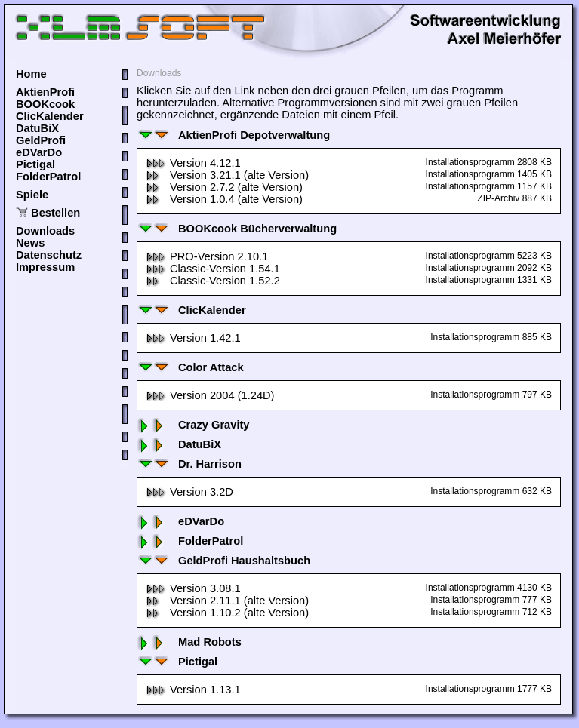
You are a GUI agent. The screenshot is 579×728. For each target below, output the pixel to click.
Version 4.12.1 (193, 163)
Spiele (32, 195)
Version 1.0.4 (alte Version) (224, 199)
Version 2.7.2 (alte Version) (224, 187)
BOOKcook (45, 104)
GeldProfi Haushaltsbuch (223, 561)
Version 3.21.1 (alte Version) (227, 175)
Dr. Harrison (189, 464)
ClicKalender (50, 116)
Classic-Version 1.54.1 (213, 269)
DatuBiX (37, 128)
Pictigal (35, 164)
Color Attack (190, 367)
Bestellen (55, 213)
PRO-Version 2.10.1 (207, 256)
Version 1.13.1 (193, 690)
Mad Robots (189, 642)
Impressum (45, 267)
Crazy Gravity (193, 425)
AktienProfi (45, 92)
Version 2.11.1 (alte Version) (227, 601)
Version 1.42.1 (193, 338)
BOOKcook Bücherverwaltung (237, 229)
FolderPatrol (48, 177)
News (30, 243)
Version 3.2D (189, 492)
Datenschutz (49, 255)
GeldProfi (41, 140)
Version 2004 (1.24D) (210, 395)
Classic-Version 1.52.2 (213, 281)
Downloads (45, 231)
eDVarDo (39, 152)
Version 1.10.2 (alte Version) (227, 613)
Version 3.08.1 (193, 588)
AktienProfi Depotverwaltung (233, 135)
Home (31, 74)
